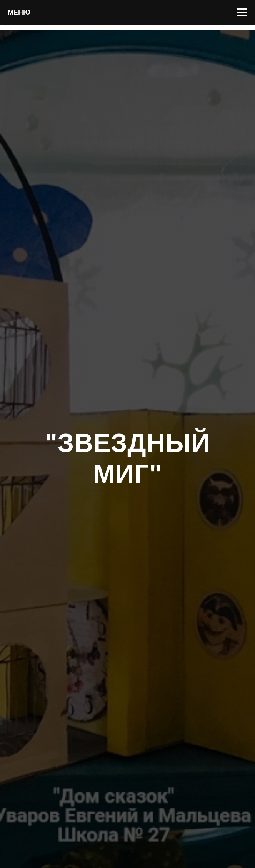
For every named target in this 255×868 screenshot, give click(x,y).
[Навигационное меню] (242, 12)
